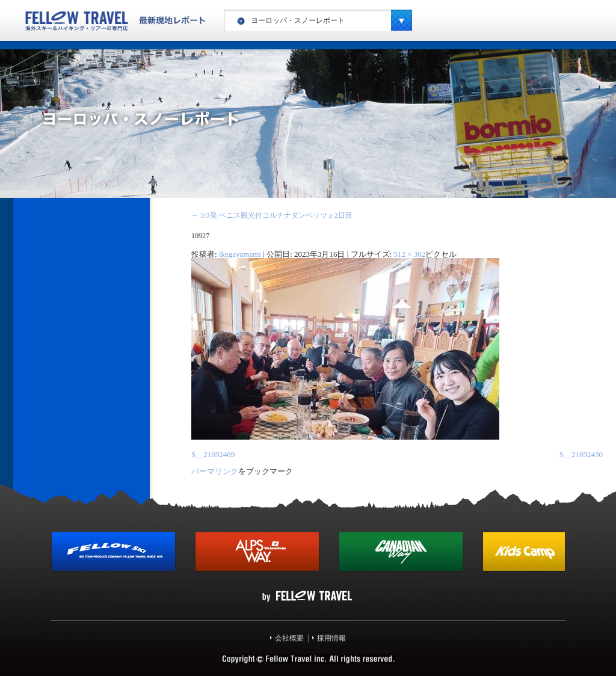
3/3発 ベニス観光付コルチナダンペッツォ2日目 (272, 215)
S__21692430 (581, 454)
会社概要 (289, 638)
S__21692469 (213, 454)
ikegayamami (240, 254)
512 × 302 (409, 254)
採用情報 (331, 638)
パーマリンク (215, 471)
